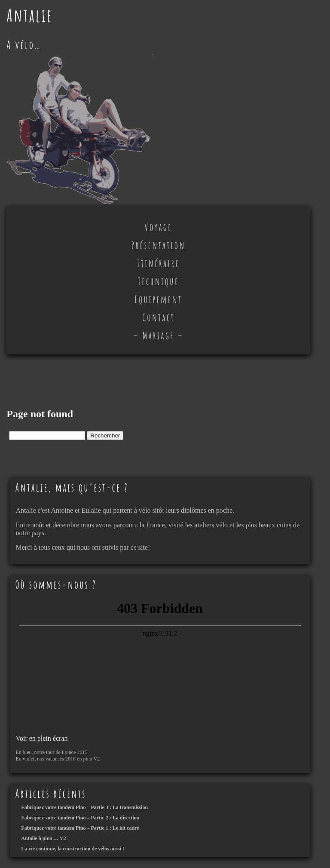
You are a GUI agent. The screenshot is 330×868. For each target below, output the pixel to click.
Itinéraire (159, 263)
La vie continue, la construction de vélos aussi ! (73, 849)
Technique (159, 281)
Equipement (158, 299)
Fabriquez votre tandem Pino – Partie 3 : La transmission (84, 807)
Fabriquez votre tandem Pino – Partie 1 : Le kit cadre (80, 828)
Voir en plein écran (41, 738)
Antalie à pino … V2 (43, 838)
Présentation (159, 245)
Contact (158, 317)
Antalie (29, 15)
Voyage (159, 227)
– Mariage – (158, 336)
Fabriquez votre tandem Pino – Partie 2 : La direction (80, 818)
